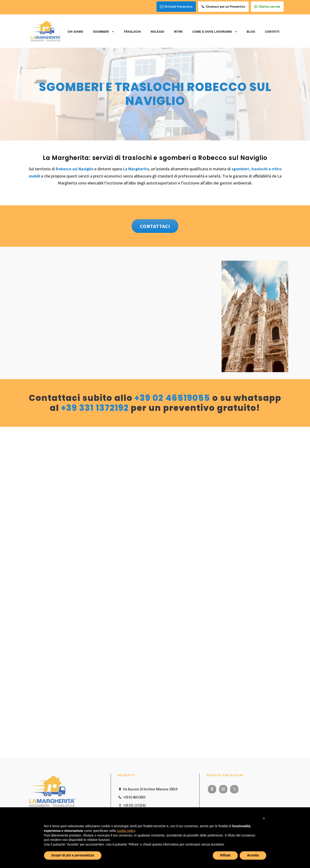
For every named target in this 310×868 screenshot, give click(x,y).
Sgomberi (101, 32)
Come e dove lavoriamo (212, 32)
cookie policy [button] (126, 831)
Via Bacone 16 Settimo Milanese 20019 (148, 789)
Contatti (272, 32)
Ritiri (178, 32)
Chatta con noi (267, 7)
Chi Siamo (75, 32)
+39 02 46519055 (172, 398)
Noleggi (158, 32)
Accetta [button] (253, 855)
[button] (264, 818)
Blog (251, 32)
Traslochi (132, 32)
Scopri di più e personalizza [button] (73, 855)
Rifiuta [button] (225, 855)
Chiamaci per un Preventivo (223, 7)
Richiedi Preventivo (176, 7)
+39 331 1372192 (95, 408)
